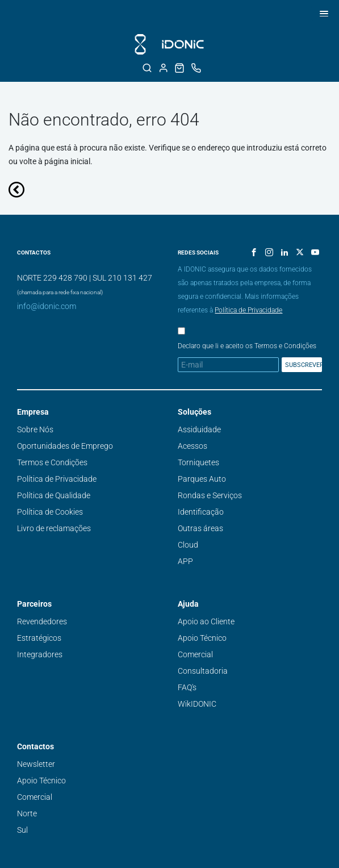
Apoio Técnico (202, 638)
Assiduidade (199, 429)
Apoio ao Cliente (206, 621)
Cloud (188, 545)
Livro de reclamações (54, 528)
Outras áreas (200, 528)
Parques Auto (202, 479)
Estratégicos (39, 638)
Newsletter (36, 764)
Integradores (40, 654)
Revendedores (42, 621)
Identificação (201, 512)
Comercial (195, 654)
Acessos (192, 446)
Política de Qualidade (54, 495)
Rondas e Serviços (210, 495)
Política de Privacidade (248, 310)
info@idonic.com (47, 306)
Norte (27, 813)
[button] (322, 13)
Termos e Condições (52, 462)
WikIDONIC (197, 704)
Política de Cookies (50, 512)
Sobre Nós (35, 429)
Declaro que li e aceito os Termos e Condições (247, 346)
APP (185, 561)
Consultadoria (203, 671)
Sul (22, 830)
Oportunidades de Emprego (65, 446)
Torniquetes (198, 462)
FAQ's (187, 687)
